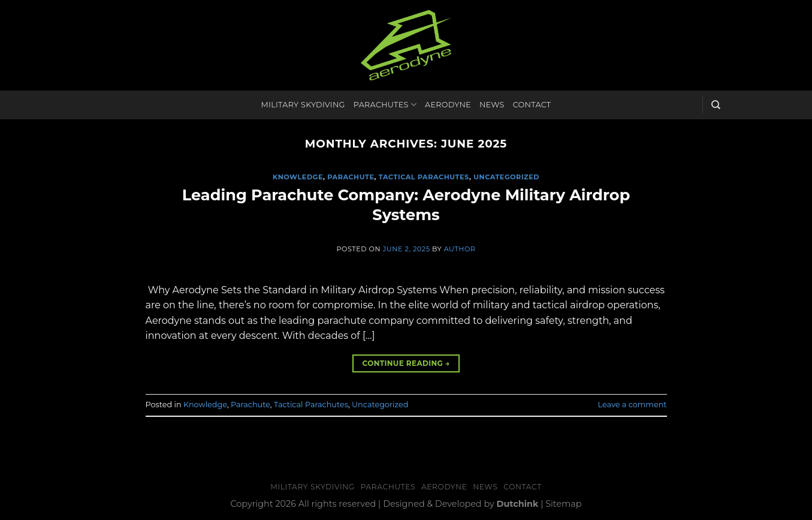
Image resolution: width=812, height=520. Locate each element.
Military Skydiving (303, 105)
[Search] (716, 105)
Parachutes (385, 105)
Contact (532, 105)
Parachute (351, 177)
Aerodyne (448, 105)
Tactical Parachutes (424, 177)
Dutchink (518, 504)
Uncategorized (506, 177)
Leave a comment (633, 405)
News (492, 105)
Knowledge (298, 177)
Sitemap (563, 504)
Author (460, 249)
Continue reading (406, 363)
